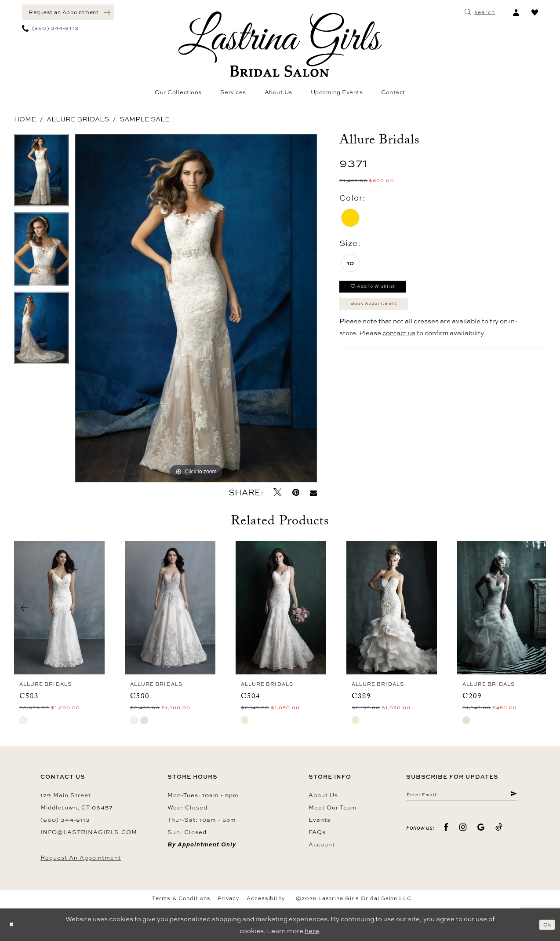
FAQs (317, 832)
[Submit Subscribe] (513, 797)
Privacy (229, 898)
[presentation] (59, 608)
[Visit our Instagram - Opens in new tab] (463, 831)
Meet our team (333, 807)
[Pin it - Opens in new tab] (296, 492)
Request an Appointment (81, 857)
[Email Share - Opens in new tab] (313, 492)
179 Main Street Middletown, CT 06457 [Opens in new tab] (77, 801)
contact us (399, 342)
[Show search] (480, 12)
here (312, 931)
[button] (516, 12)
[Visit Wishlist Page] (535, 12)
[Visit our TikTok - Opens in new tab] (499, 831)
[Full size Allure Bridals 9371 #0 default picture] (196, 308)
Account (322, 844)
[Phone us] (50, 28)
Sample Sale (145, 119)
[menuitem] (68, 12)
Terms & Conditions (181, 898)
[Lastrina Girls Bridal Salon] (280, 44)
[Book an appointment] (68, 12)
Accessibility (266, 898)
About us (323, 795)
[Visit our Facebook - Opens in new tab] (446, 831)
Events (320, 820)
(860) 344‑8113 (65, 820)
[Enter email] (462, 797)
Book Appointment (384, 311)
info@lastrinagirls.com (89, 832)
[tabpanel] (41, 173)
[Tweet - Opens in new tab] (278, 492)
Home (25, 119)
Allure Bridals (78, 119)
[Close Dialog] (13, 925)
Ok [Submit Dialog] (545, 925)
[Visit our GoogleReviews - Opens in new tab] (481, 831)
